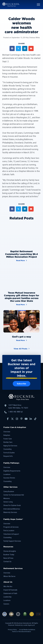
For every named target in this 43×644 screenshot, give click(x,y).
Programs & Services (11, 527)
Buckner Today (9, 555)
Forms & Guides (9, 453)
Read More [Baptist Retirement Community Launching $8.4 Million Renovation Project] (22, 260)
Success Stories (9, 478)
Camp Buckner (9, 491)
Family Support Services (12, 541)
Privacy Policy (12, 630)
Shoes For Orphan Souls (12, 505)
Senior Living (8, 502)
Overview (7, 432)
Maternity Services (10, 512)
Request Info (8, 456)
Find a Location (9, 531)
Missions (7, 498)
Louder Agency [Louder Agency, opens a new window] (29, 625)
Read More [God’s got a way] (22, 340)
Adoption (7, 435)
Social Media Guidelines (27, 630)
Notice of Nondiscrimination (22, 632)
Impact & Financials (10, 590)
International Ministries (12, 509)
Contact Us (7, 562)
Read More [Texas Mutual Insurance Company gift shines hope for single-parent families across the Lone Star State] (22, 304)
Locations (7, 474)
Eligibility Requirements (12, 471)
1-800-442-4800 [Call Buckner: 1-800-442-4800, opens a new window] (15, 412)
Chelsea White (34, 38)
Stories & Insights (10, 551)
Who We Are (8, 586)
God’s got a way (22, 337)
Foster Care (8, 439)
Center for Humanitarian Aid (14, 495)
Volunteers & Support (11, 534)
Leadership (7, 597)
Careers (6, 604)
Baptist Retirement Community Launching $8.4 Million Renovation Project (21, 254)
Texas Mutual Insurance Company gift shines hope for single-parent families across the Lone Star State (22, 297)
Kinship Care (8, 442)
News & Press (8, 558)
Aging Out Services (10, 446)
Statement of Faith (10, 593)
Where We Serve (9, 576)
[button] (38, 5)
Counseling (7, 449)
